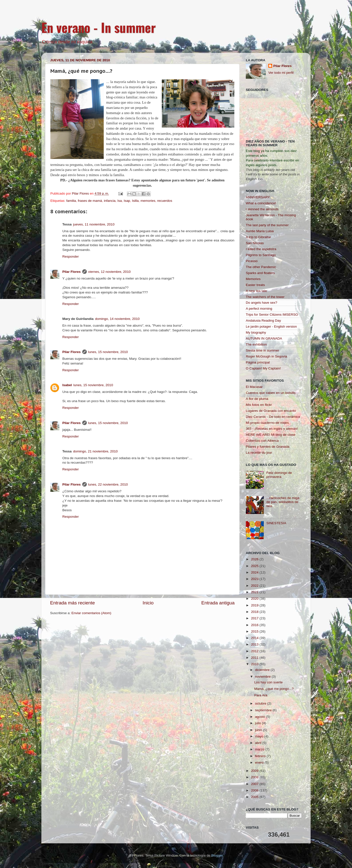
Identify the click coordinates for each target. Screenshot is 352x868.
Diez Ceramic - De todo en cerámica (273, 417)
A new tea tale (256, 291)
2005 (255, 797)
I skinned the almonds (262, 209)
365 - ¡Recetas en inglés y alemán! (272, 429)
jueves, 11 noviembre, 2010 (94, 224)
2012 (255, 651)
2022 (255, 586)
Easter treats (255, 285)
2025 (255, 566)
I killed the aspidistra (261, 249)
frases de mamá (90, 201)
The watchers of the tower (265, 297)
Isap (127, 201)
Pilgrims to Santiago (261, 255)
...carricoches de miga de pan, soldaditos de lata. (283, 502)
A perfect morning (259, 309)
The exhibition (256, 344)
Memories (253, 279)
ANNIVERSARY (258, 197)
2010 (255, 664)
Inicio (148, 603)
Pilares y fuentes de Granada (268, 447)
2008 (255, 777)
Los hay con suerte (268, 682)
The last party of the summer (267, 225)
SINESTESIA (276, 523)
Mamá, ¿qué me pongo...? (274, 689)
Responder (71, 256)
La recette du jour (259, 453)
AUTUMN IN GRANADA (264, 338)
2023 (255, 579)
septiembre (264, 710)
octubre (261, 703)
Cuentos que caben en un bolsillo (271, 393)
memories (148, 201)
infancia (110, 201)
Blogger (217, 855)
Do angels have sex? (262, 303)
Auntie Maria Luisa (260, 231)
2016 (255, 625)
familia (71, 201)
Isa (120, 201)
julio (259, 723)
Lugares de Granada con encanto (271, 411)
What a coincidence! (261, 203)
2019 (255, 605)
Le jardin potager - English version (271, 326)
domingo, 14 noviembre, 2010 (117, 319)
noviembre (263, 677)
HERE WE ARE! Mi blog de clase (271, 435)
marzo (260, 749)
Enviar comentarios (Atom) (91, 613)
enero (260, 762)
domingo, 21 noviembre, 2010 (95, 451)
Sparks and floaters (260, 273)
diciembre (263, 670)
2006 (255, 790)
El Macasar (254, 387)
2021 (255, 592)
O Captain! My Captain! (263, 368)
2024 (255, 572)
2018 (255, 612)
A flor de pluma (257, 399)
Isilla (135, 201)
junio (259, 730)
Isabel (67, 385)
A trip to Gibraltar (258, 237)
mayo (260, 736)
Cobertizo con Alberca (262, 441)
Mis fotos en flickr (259, 405)
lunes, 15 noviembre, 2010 (108, 352)
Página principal (258, 362)
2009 (255, 771)
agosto (261, 717)
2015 (255, 631)
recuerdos (165, 201)
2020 (255, 599)
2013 (255, 644)
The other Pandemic (261, 267)
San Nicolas (255, 243)
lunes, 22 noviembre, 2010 (108, 484)
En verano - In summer (99, 27)
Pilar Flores (72, 272)
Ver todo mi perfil (281, 73)
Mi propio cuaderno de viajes (267, 423)
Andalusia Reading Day (263, 321)
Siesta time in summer (263, 350)
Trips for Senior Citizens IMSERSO (272, 315)
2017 (255, 618)
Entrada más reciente (73, 603)
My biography (256, 332)
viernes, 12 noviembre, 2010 (109, 272)
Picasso (252, 261)
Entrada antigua (218, 603)
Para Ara (261, 695)
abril (259, 743)
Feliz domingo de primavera (279, 475)
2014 (255, 638)
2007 (255, 784)
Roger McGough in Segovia (266, 356)
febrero (261, 756)
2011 (255, 658)
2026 (255, 559)
